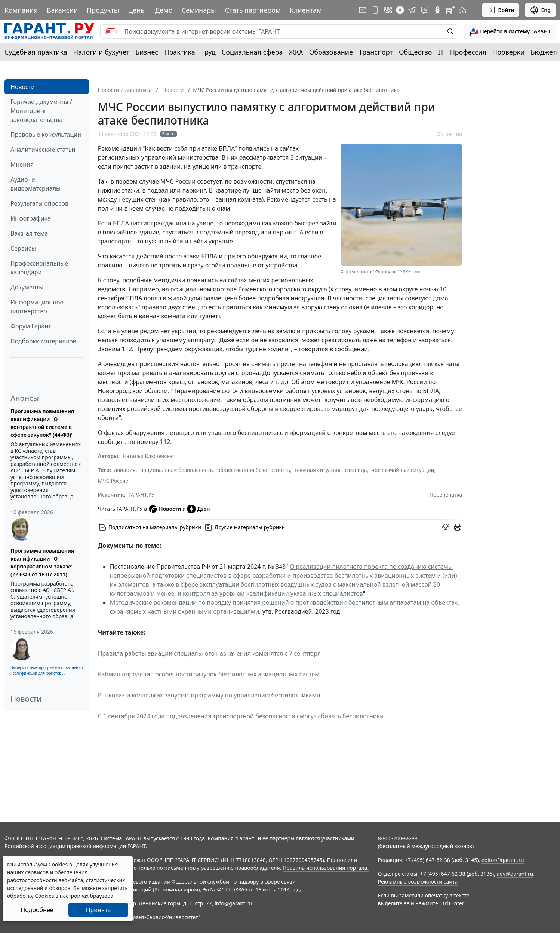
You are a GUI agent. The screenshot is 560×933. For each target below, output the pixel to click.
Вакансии (62, 10)
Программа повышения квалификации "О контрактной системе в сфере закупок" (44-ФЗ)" (42, 423)
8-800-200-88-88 (398, 838)
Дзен (199, 509)
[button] (510, 31)
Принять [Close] (99, 910)
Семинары (199, 10)
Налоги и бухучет (101, 52)
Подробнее (37, 910)
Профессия (468, 52)
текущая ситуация (318, 470)
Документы (27, 287)
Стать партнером (253, 10)
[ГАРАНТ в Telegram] (412, 10)
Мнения (22, 165)
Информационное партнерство (37, 307)
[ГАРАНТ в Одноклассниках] (437, 10)
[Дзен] (400, 10)
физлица (356, 470)
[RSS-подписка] (463, 10)
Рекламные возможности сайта (418, 882)
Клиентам (306, 10)
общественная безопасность (254, 470)
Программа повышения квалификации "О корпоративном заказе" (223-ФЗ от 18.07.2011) (42, 562)
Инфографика (31, 218)
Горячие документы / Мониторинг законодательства (41, 111)
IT (441, 52)
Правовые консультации (46, 135)
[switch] (111, 31)
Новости (23, 87)
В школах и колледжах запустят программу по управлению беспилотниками (209, 695)
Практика (179, 52)
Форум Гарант (31, 326)
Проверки (509, 52)
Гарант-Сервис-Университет (163, 917)
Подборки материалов (43, 341)
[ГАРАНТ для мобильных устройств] (375, 10)
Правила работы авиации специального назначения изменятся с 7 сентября (209, 653)
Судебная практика (36, 52)
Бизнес (147, 52)
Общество (416, 52)
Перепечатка (446, 495)
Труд (208, 52)
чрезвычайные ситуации (403, 470)
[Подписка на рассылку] (363, 10)
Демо (164, 10)
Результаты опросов (39, 203)
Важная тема (29, 233)
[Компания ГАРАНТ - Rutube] (450, 10)
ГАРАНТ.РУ (142, 495)
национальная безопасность (177, 470)
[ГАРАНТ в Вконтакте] (388, 10)
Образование (331, 52)
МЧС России (113, 481)
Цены (137, 10)
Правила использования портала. (326, 868)
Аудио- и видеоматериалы (36, 184)
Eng (540, 10)
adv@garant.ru (515, 874)
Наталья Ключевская (149, 456)
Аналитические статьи (43, 150)
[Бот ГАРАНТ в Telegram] (425, 10)
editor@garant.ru (503, 860)
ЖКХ (296, 52)
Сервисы (23, 248)
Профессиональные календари (39, 268)
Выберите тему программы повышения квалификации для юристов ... (47, 670)
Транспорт (376, 52)
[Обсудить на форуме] (446, 527)
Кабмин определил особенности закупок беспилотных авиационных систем (209, 674)
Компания (21, 10)
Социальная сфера (252, 52)
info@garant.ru (233, 903)
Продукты (103, 10)
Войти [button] (501, 10)
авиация (125, 470)
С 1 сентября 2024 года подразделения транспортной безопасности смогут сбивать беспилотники (241, 716)
